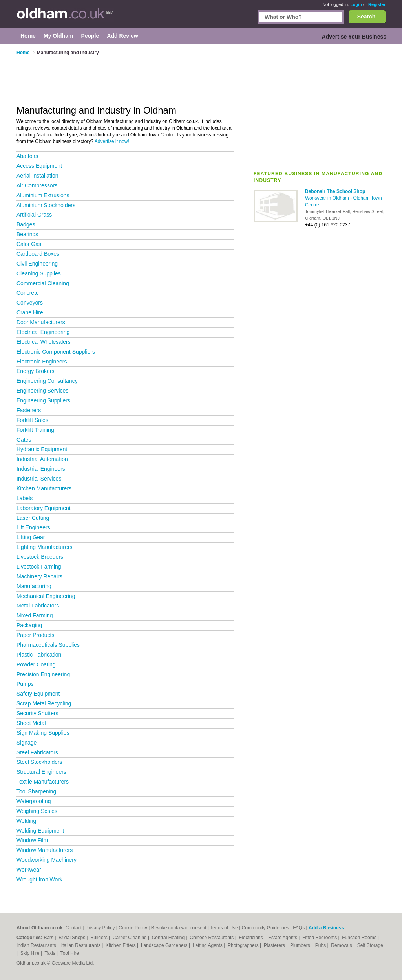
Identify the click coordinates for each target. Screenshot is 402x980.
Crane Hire (30, 312)
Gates (24, 440)
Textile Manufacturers (43, 782)
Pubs (321, 945)
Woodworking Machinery (47, 860)
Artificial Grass (34, 215)
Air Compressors (37, 185)
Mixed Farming (35, 615)
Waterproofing (34, 801)
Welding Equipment (40, 831)
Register (377, 4)
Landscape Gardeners (165, 945)
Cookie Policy (133, 928)
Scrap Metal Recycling (44, 703)
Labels (25, 498)
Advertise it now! (112, 141)
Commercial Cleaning (43, 283)
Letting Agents (208, 945)
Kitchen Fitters (121, 945)
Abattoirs (27, 156)
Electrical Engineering (43, 332)
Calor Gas (29, 244)
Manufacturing (34, 586)
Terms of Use (224, 928)
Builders (100, 938)
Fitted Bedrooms (320, 938)
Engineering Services (42, 391)
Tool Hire (70, 953)
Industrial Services (39, 479)
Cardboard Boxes (38, 254)
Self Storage (370, 945)
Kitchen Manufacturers (44, 488)
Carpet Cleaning (130, 938)
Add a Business (326, 928)
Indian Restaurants (37, 945)
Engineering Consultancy (47, 381)
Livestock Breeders (40, 557)
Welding (26, 821)
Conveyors (30, 303)
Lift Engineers (33, 527)
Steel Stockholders (39, 762)
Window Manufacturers (45, 850)
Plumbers (301, 945)
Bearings (27, 234)
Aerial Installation (37, 176)
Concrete (28, 293)
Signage (26, 743)
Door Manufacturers (41, 322)
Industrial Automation (42, 459)
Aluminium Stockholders (46, 205)
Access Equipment (39, 166)
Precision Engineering (43, 674)
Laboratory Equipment (44, 508)
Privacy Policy (100, 928)
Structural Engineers (41, 772)
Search (366, 17)
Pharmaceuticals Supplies (48, 645)
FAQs (299, 928)
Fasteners (29, 410)
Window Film (32, 840)
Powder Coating (36, 664)
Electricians (251, 938)
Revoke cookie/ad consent (179, 928)
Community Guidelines (266, 928)
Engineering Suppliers (43, 400)
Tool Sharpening (36, 791)
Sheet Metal (31, 723)
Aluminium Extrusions (43, 195)
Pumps (25, 684)
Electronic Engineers (42, 362)
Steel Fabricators (37, 752)
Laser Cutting (33, 518)
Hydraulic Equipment (42, 449)
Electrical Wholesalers (44, 342)
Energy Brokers (35, 371)
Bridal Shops (72, 938)
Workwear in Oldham (328, 198)
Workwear (29, 870)
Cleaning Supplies (39, 273)
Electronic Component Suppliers (56, 352)
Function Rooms (360, 938)
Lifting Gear (31, 537)
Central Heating (169, 938)
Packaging (29, 625)
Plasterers (275, 945)
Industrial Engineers (41, 469)
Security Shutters (37, 713)
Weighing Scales (37, 811)
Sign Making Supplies (43, 733)
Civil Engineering (37, 264)
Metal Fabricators (38, 606)
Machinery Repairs (39, 576)
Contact (74, 928)
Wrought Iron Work (39, 879)
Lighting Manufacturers (44, 547)
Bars (49, 938)
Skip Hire (31, 953)
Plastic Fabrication (39, 655)
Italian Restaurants (81, 945)
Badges (26, 224)
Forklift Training (35, 430)
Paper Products (36, 635)
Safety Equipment (38, 694)
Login (356, 4)
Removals (342, 945)
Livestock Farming (39, 567)
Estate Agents (283, 938)
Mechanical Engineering (46, 596)
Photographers (244, 945)
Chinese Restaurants (212, 938)
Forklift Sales (32, 420)
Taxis (50, 953)
